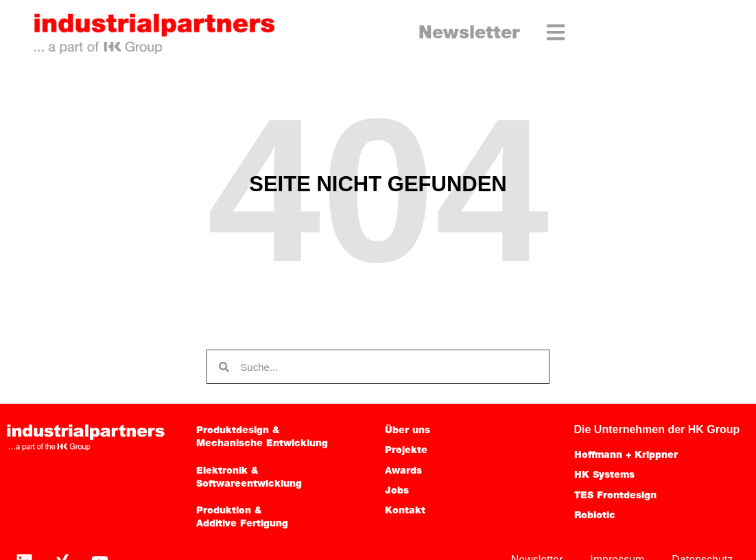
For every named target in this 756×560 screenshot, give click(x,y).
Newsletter (469, 34)
